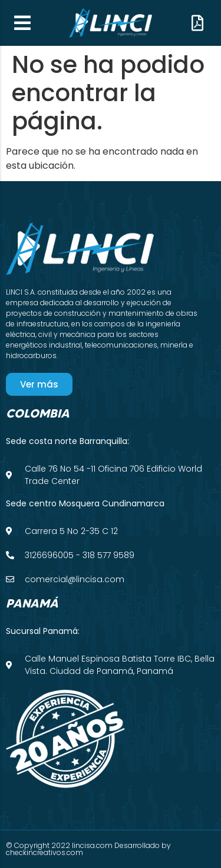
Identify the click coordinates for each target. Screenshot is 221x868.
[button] (22, 23)
